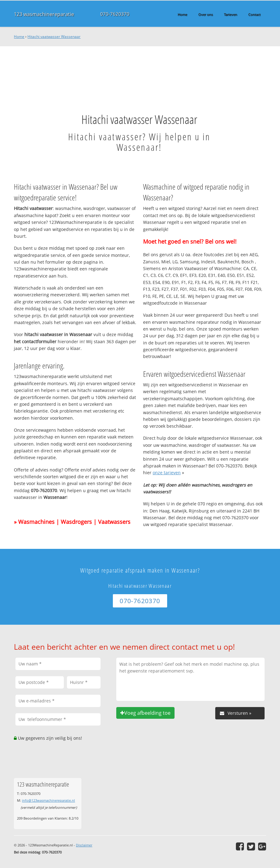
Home (19, 37)
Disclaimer (84, 845)
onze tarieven (167, 473)
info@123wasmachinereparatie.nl (48, 800)
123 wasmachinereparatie (41, 14)
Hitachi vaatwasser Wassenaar (54, 37)
